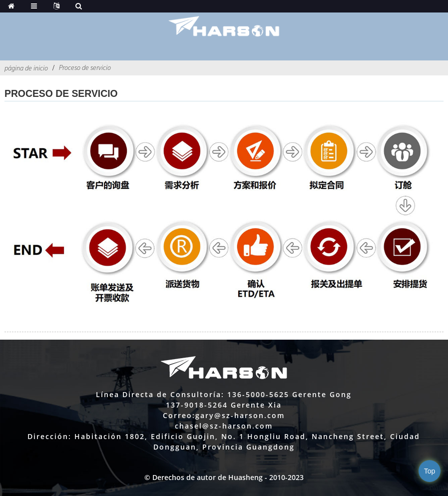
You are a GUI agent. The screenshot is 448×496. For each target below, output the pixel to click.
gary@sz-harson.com (240, 415)
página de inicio (26, 68)
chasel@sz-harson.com (224, 426)
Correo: (179, 415)
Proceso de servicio (85, 67)
